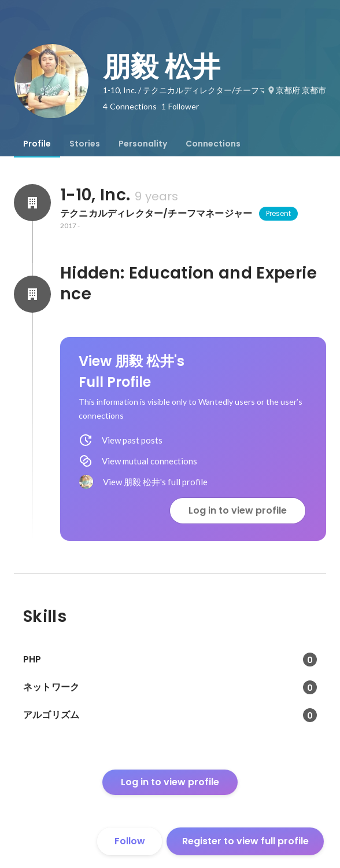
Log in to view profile (238, 510)
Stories (85, 144)
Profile (37, 144)
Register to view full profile (245, 841)
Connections (213, 144)
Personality (143, 144)
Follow (130, 841)
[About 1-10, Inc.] (32, 203)
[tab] (37, 144)
